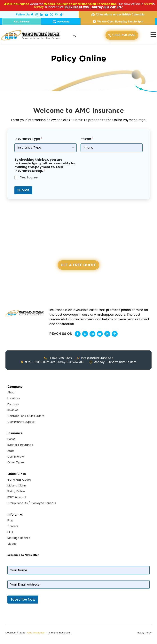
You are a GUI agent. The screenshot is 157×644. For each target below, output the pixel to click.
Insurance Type (28, 139)
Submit (23, 190)
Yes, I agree (29, 178)
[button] (74, 35)
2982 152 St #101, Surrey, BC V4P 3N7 (94, 7)
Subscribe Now (23, 599)
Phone (87, 139)
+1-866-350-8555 (78, 280)
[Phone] (112, 148)
